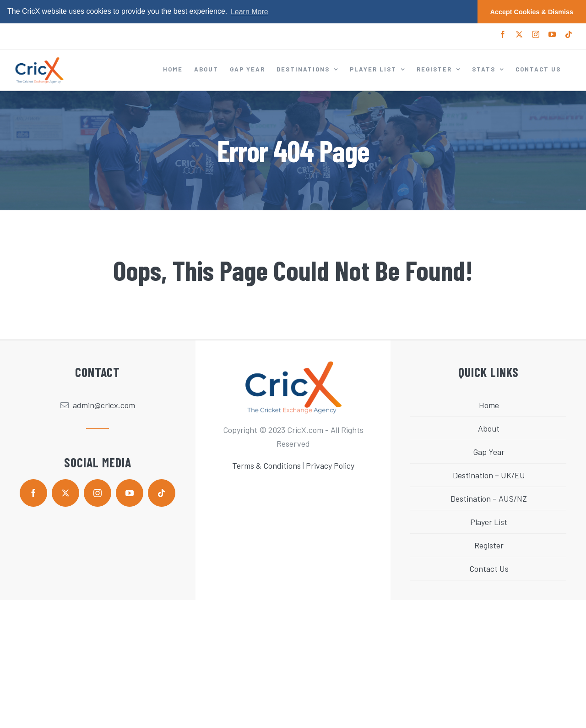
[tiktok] (162, 493)
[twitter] (65, 493)
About (489, 428)
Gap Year (489, 452)
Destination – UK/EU (489, 475)
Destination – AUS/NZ (489, 498)
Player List (489, 522)
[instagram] (98, 493)
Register (489, 545)
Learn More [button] (250, 12)
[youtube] (130, 493)
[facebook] (33, 493)
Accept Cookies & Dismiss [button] (532, 12)
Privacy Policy (330, 465)
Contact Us (489, 569)
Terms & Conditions (266, 465)
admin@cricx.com (104, 405)
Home (489, 405)
